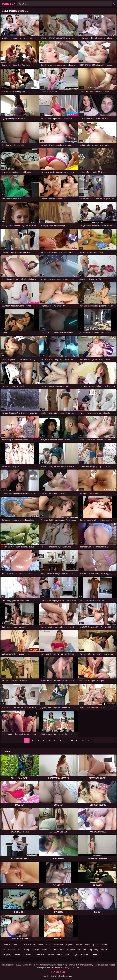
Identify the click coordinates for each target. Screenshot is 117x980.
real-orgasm (102, 945)
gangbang (89, 945)
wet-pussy (7, 954)
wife (67, 954)
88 (72, 740)
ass (19, 950)
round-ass (47, 950)
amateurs (7, 945)
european (85, 954)
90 (83, 740)
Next (89, 740)
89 (77, 740)
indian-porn (59, 950)
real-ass (95, 954)
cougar (75, 954)
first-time (82, 950)
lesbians (17, 945)
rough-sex (71, 950)
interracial (40, 954)
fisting (26, 950)
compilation (28, 954)
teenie (60, 954)
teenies (17, 954)
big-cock (70, 945)
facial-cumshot (9, 950)
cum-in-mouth (30, 945)
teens (48, 945)
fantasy (104, 950)
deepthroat (58, 945)
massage (36, 950)
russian (79, 945)
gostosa (51, 954)
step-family (93, 950)
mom (41, 945)
